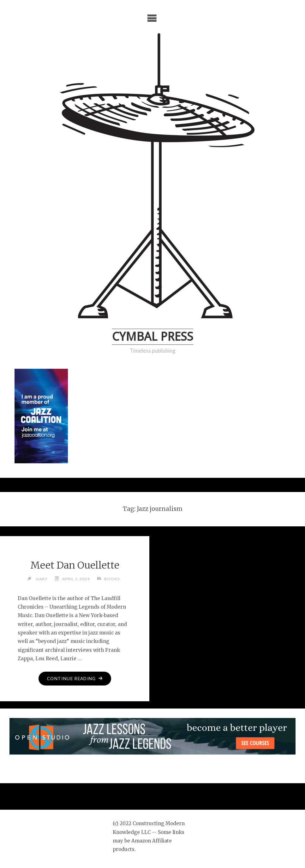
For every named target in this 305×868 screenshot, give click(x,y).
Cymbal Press (153, 337)
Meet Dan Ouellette (75, 565)
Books (112, 579)
